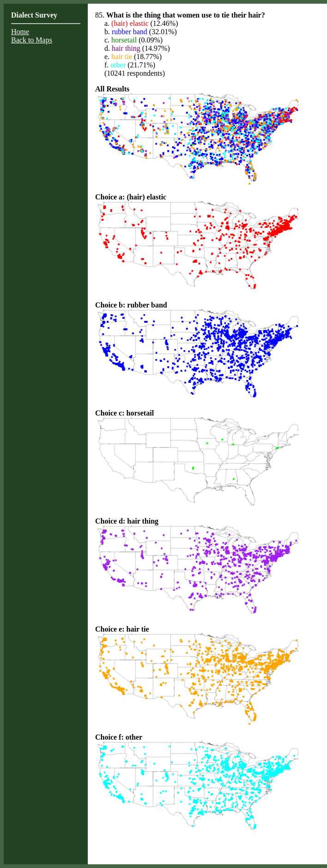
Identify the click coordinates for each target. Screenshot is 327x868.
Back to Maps (32, 40)
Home (20, 32)
